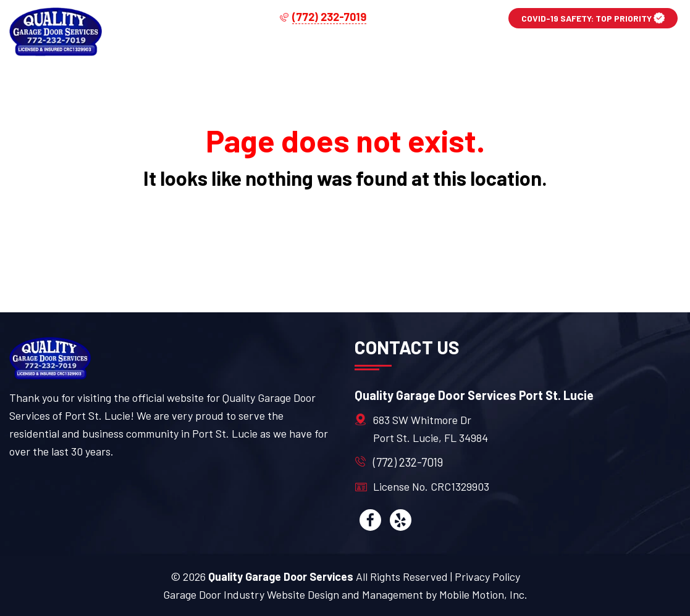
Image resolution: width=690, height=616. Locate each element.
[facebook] (370, 520)
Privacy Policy (487, 576)
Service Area (439, 52)
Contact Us (631, 52)
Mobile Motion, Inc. (483, 594)
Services (341, 52)
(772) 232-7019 (408, 462)
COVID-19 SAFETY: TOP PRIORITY (593, 18)
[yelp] (401, 520)
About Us (536, 52)
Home (263, 52)
